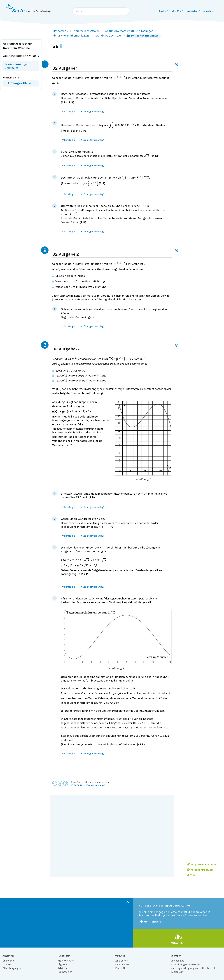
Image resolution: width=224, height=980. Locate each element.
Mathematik (60, 31)
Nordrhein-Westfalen (87, 31)
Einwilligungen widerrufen (185, 964)
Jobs (63, 964)
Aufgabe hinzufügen (200, 870)
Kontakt (7, 964)
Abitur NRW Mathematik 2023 (71, 36)
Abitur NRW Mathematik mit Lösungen (129, 31)
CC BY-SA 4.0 (77, 785)
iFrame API (120, 968)
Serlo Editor (121, 961)
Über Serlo (8, 961)
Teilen (192, 875)
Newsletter (66, 961)
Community (65, 972)
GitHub (64, 968)
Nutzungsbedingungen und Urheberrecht (193, 968)
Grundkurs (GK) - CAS (108, 36)
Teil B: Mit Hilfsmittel (143, 36)
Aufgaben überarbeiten (202, 864)
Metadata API (122, 964)
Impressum (177, 972)
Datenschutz (177, 961)
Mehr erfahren (152, 922)
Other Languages (12, 968)
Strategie (69, 111)
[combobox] (101, 11)
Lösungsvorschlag (92, 111)
